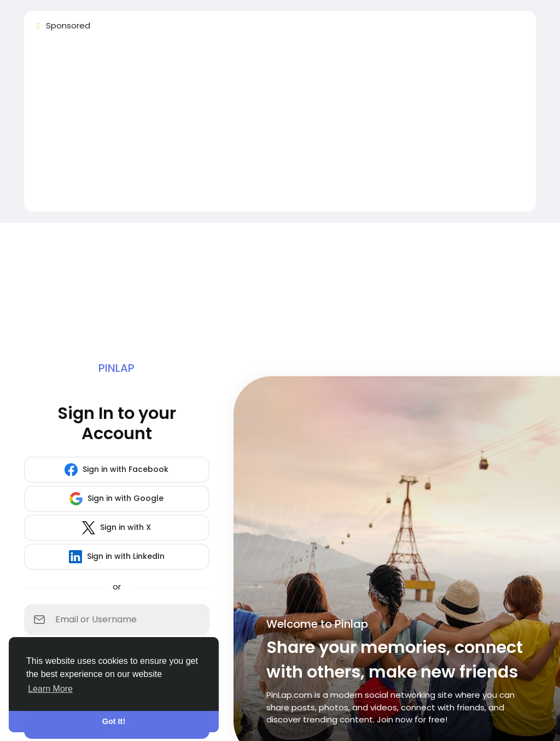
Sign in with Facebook (116, 470)
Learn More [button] (50, 689)
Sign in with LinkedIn (117, 557)
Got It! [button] (114, 721)
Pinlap (116, 368)
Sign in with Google (116, 499)
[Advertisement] (280, 126)
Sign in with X (116, 528)
